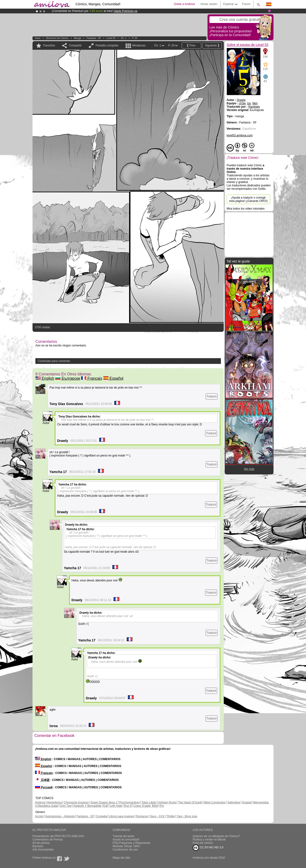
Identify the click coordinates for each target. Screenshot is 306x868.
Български (68, 378)
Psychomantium (129, 802)
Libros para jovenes (122, 816)
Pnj (162, 806)
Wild (155, 806)
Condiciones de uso (125, 850)
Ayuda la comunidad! (126, 840)
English (45, 378)
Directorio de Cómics (57, 38)
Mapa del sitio (121, 858)
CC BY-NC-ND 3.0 (208, 848)
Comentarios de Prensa (48, 840)
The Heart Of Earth (190, 802)
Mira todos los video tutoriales (246, 209)
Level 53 (111, 38)
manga (78, 38)
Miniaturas (139, 45)
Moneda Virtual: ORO (126, 846)
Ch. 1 (124, 38)
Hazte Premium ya (125, 11)
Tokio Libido (149, 802)
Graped (247, 802)
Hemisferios (54, 802)
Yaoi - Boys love (187, 816)
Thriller (171, 816)
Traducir (212, 396)
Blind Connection (215, 802)
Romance (142, 816)
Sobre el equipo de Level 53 (247, 45)
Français (92, 378)
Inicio (38, 38)
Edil (106, 806)
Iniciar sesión (209, 4)
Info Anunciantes (43, 850)
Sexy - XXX (157, 816)
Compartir (75, 45)
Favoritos (49, 45)
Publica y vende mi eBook (209, 840)
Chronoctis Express (76, 802)
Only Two (66, 806)
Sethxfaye (234, 802)
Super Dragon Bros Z (104, 802)
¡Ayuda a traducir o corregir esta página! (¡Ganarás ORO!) (249, 199)
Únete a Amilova (184, 4)
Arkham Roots (167, 802)
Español (113, 378)
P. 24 (135, 38)
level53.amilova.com (240, 135)
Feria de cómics (203, 843)
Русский (44, 787)
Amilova (40, 802)
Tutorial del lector (124, 836)
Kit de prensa (41, 843)
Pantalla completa (107, 45)
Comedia (102, 816)
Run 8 (128, 806)
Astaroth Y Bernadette (87, 806)
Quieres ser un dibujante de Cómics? (216, 836)
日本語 (42, 780)
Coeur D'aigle (142, 806)
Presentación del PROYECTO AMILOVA (58, 836)
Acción (39, 816)
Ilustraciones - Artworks (60, 816)
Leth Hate (116, 806)
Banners (38, 846)
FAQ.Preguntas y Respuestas (131, 843)
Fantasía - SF (94, 38)
